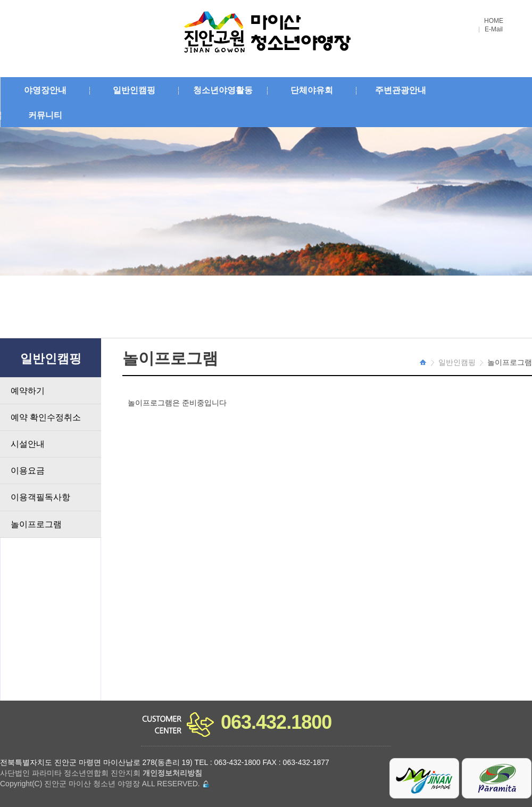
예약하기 (28, 391)
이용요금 (28, 471)
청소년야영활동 (223, 90)
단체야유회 (312, 90)
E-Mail (494, 30)
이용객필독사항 (40, 497)
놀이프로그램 (36, 524)
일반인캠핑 (134, 90)
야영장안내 (45, 90)
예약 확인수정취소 (46, 417)
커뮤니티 (45, 115)
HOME (494, 21)
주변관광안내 (401, 90)
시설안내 (28, 444)
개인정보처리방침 (172, 773)
